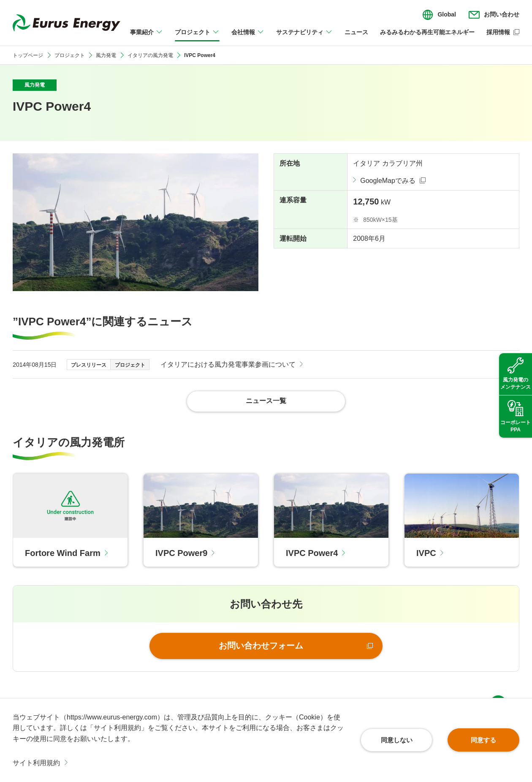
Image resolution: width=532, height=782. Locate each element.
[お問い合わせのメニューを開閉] (494, 15)
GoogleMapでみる (388, 181)
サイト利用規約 (36, 763)
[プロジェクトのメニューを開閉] (197, 37)
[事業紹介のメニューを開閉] (147, 37)
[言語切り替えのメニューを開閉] (439, 15)
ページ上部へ (498, 686)
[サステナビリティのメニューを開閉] (304, 37)
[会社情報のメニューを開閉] (248, 37)
